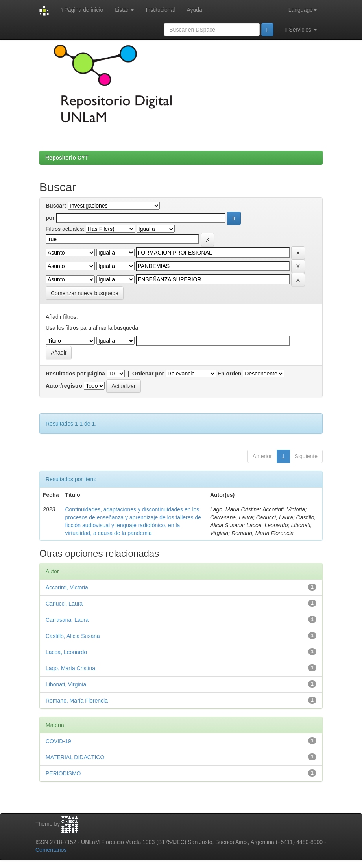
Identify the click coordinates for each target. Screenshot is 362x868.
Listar (124, 10)
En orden (230, 374)
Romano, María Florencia (77, 701)
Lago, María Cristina (70, 668)
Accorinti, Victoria (67, 587)
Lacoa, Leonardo (66, 652)
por (50, 218)
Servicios (301, 30)
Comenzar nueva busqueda (85, 293)
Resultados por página (75, 374)
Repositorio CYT (67, 158)
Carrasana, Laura (67, 620)
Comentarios (51, 850)
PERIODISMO (63, 773)
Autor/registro (64, 386)
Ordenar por (148, 374)
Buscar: (56, 206)
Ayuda (194, 10)
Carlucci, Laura (64, 604)
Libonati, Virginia (66, 684)
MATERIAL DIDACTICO (75, 757)
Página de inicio (82, 10)
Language (303, 10)
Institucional (160, 10)
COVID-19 (58, 741)
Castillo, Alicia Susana (73, 636)
